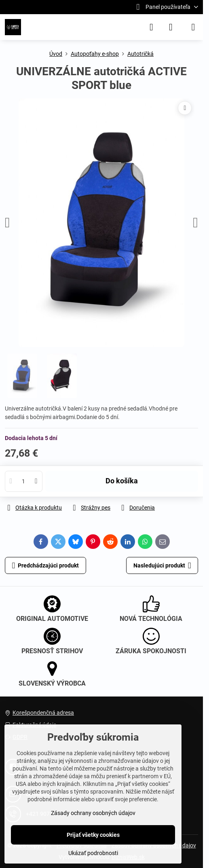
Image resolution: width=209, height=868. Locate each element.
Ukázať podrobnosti (93, 853)
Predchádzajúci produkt (46, 566)
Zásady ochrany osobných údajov (93, 813)
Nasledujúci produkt (162, 566)
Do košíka (122, 481)
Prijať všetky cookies (93, 835)
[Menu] (193, 27)
